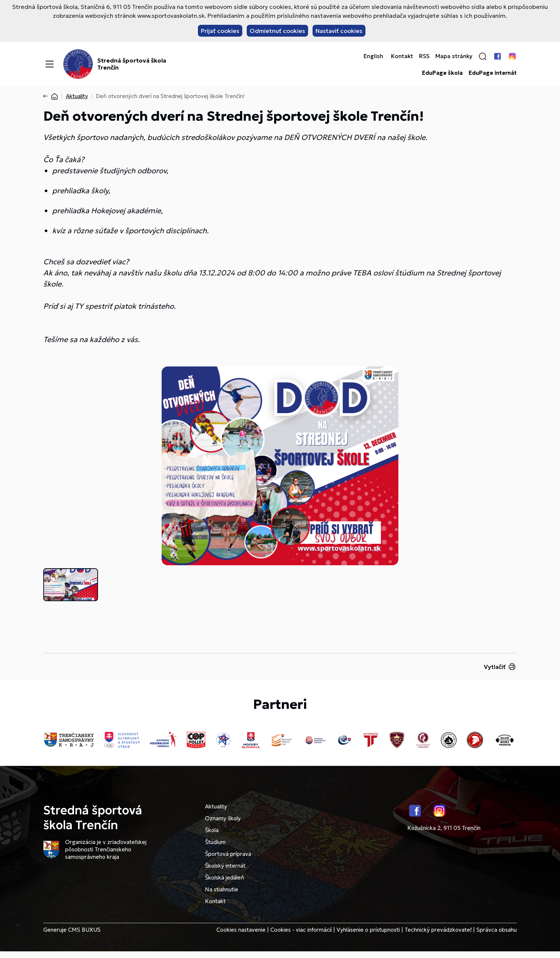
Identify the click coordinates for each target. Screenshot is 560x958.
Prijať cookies (220, 31)
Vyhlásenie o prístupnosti (368, 930)
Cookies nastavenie (241, 930)
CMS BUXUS (84, 930)
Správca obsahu (497, 930)
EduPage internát (493, 73)
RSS (424, 56)
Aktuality (77, 96)
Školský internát (225, 866)
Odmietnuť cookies (277, 31)
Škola (212, 830)
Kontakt (402, 56)
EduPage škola (442, 73)
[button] (483, 56)
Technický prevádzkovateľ (438, 930)
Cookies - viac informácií (301, 930)
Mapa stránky (454, 56)
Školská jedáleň (225, 877)
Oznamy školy (223, 818)
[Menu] (50, 64)
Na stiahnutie (222, 889)
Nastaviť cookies (339, 31)
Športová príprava (228, 854)
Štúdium (215, 842)
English (373, 56)
